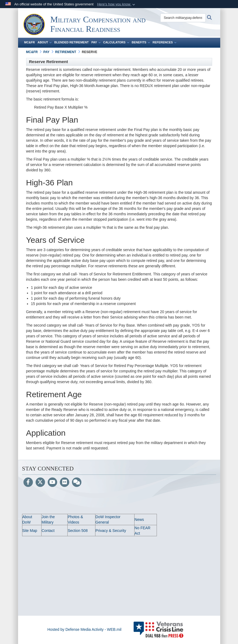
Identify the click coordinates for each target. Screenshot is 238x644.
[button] (117, 4)
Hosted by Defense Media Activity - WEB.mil (84, 629)
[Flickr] (65, 483)
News (139, 520)
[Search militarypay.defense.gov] (183, 18)
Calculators (116, 42)
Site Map (30, 531)
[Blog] (77, 483)
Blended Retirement (71, 42)
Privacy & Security (111, 531)
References (164, 42)
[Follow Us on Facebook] (28, 483)
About (44, 42)
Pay (96, 42)
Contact (48, 531)
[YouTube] (52, 483)
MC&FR (30, 42)
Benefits (141, 42)
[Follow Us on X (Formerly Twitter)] (40, 483)
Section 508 (78, 531)
